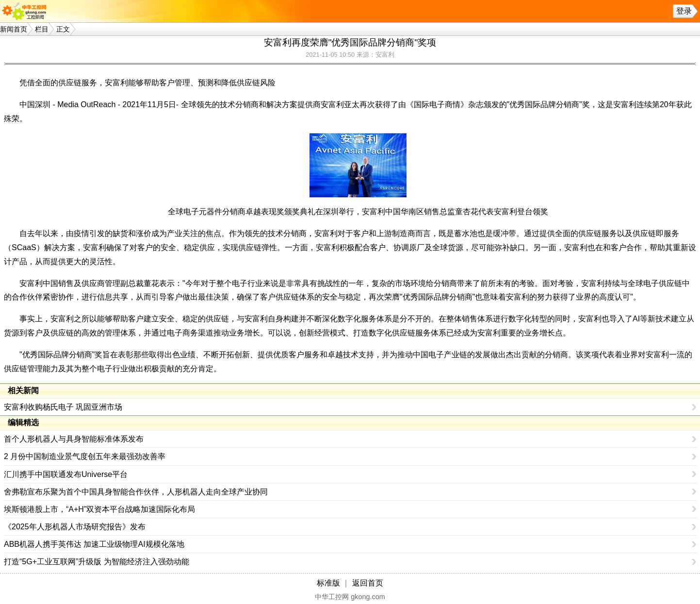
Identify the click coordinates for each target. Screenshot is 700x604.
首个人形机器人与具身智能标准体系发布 (74, 439)
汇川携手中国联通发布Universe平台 (66, 474)
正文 (63, 29)
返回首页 (368, 583)
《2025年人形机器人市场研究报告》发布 (75, 527)
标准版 (328, 583)
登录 (684, 11)
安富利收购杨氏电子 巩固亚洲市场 (63, 407)
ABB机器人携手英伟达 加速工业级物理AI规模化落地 (94, 544)
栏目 (42, 29)
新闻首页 (14, 29)
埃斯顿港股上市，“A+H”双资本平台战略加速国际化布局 (99, 509)
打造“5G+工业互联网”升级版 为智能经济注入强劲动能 (97, 562)
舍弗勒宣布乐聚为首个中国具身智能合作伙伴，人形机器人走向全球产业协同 (136, 492)
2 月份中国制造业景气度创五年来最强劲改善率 (85, 456)
